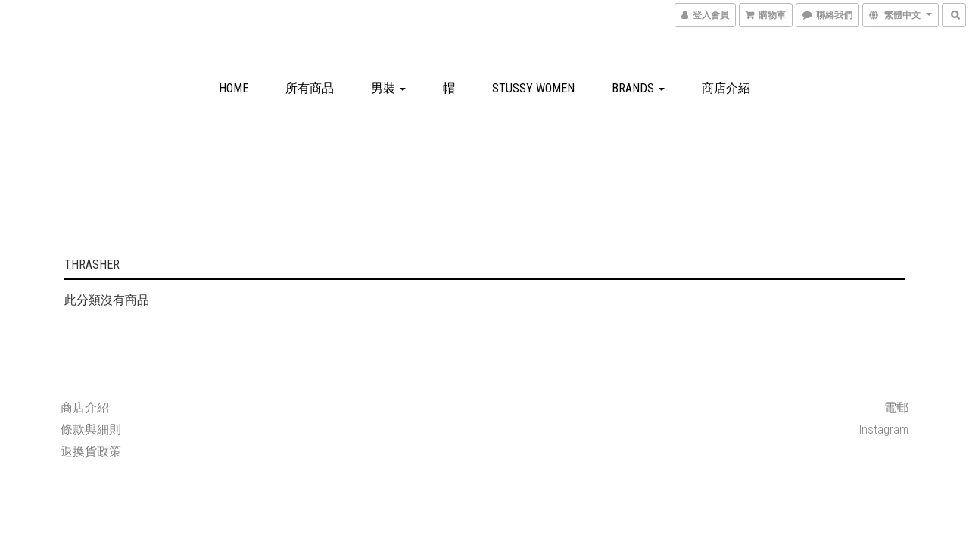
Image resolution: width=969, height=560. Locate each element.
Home (234, 88)
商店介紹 (726, 88)
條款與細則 (91, 429)
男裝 (388, 88)
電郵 (896, 408)
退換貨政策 (91, 451)
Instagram (884, 429)
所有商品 (310, 88)
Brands (638, 88)
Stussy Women (533, 88)
